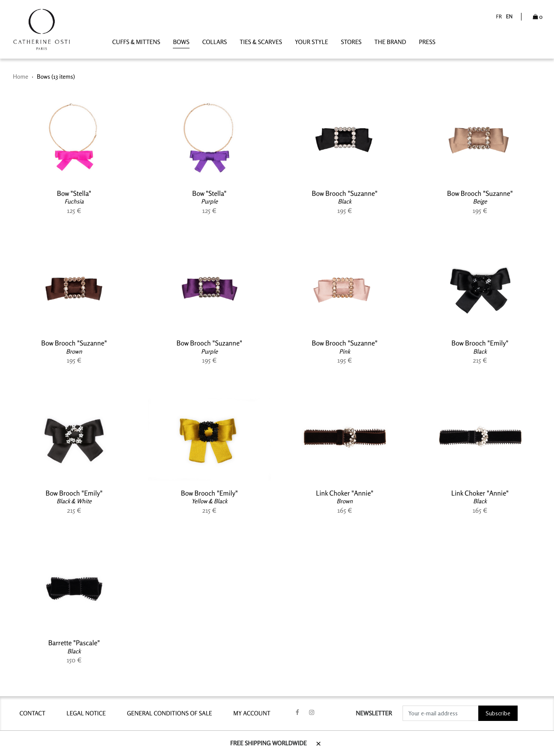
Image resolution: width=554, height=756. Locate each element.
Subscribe (498, 713)
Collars (215, 42)
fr (499, 16)
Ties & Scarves (261, 42)
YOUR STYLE (311, 42)
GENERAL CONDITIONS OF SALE (170, 713)
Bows (181, 42)
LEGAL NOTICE (86, 713)
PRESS (427, 42)
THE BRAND (390, 42)
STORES (351, 42)
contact (32, 713)
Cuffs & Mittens (136, 42)
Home (21, 77)
